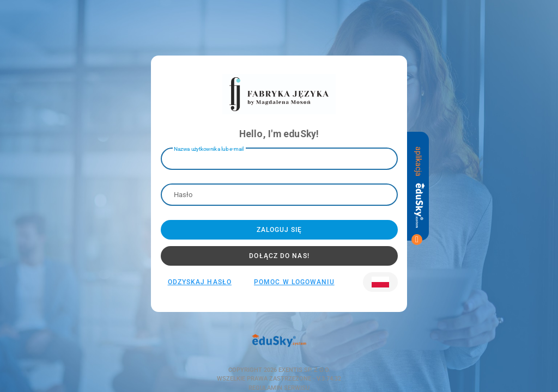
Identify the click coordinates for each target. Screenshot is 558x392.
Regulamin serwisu (279, 388)
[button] (380, 282)
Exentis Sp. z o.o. (304, 370)
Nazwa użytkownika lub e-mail (209, 148)
